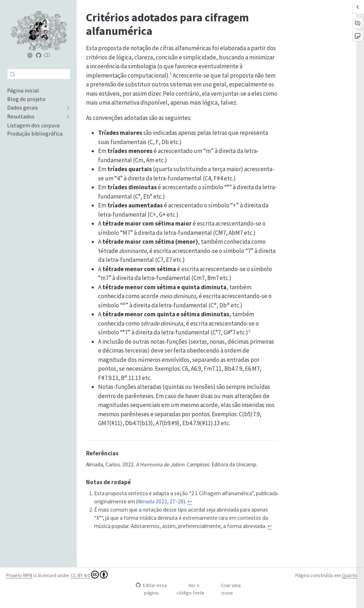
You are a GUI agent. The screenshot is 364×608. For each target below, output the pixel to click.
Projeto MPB (19, 575)
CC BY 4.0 (89, 575)
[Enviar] (12, 74)
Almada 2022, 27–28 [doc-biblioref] (160, 501)
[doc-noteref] (171, 75)
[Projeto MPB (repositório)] (38, 55)
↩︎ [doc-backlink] (190, 501)
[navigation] (35, 108)
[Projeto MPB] (30, 55)
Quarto (349, 575)
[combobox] (39, 74)
